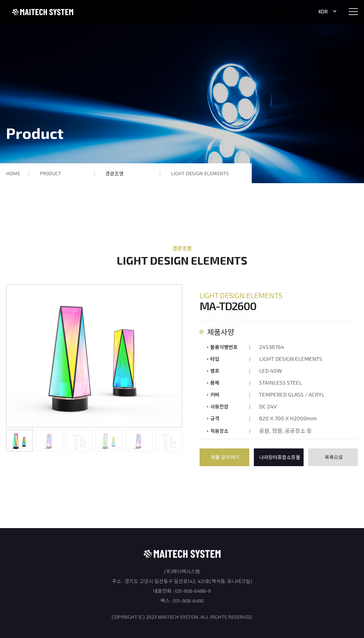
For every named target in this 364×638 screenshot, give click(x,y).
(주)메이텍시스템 (43, 12)
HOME (13, 173)
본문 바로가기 (0, 0)
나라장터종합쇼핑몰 (280, 457)
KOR (328, 11)
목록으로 (334, 457)
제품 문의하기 (225, 457)
